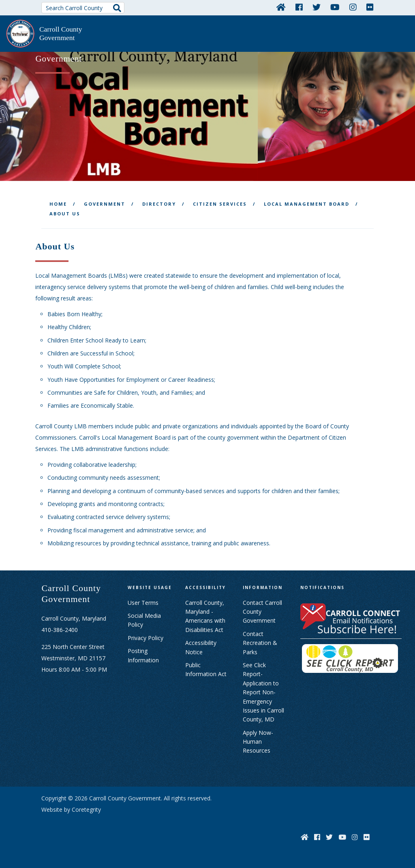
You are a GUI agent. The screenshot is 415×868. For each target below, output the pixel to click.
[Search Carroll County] (83, 8)
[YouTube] (335, 7)
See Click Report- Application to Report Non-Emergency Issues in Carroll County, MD (263, 690)
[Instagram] (353, 7)
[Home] (281, 7)
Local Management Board (307, 202)
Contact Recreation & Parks (260, 641)
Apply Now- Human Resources (258, 740)
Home (58, 202)
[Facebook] (299, 7)
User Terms (143, 601)
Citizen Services (220, 202)
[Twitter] (317, 7)
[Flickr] (370, 7)
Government (105, 202)
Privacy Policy (145, 636)
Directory (159, 202)
